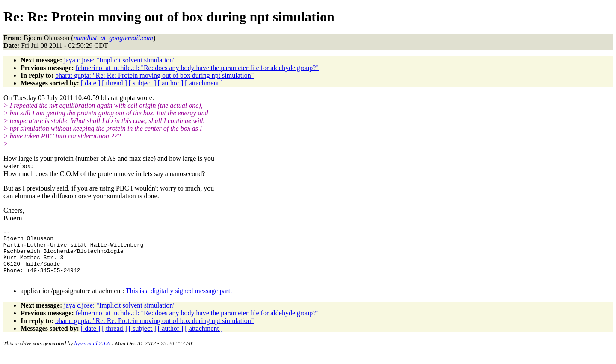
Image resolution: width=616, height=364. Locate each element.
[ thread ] (114, 83)
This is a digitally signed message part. (179, 301)
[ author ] (171, 83)
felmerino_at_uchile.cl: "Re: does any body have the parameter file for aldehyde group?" (197, 68)
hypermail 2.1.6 (92, 354)
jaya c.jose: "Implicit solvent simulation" (120, 60)
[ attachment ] (204, 83)
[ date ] (90, 83)
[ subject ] (142, 83)
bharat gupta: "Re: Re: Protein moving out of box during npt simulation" (154, 75)
